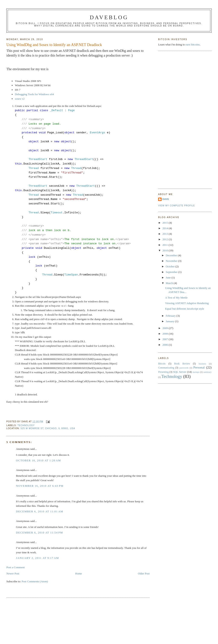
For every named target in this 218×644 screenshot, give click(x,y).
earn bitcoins (193, 44)
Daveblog (109, 17)
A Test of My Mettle (176, 298)
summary (207, 372)
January (171, 321)
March (170, 283)
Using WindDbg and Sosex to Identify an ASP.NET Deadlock (54, 45)
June (169, 278)
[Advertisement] (175, 119)
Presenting (163, 372)
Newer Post (13, 573)
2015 (166, 223)
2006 (166, 345)
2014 (166, 228)
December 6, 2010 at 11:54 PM (39, 533)
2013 (166, 234)
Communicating (166, 368)
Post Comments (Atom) (35, 581)
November (172, 261)
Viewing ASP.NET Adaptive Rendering (187, 303)
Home (79, 573)
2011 (166, 245)
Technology (26, 425)
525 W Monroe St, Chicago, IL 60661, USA (48, 428)
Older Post (144, 573)
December (172, 255)
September (172, 272)
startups (196, 372)
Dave (166, 199)
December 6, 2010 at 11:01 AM (40, 511)
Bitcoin (162, 364)
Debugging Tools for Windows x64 (34, 94)
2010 (166, 250)
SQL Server (180, 372)
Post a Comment (16, 567)
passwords (184, 368)
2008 (166, 334)
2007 (166, 339)
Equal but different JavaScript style (184, 309)
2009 (166, 328)
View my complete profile (177, 206)
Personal (199, 367)
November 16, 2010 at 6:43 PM (40, 486)
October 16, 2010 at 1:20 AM (38, 460)
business (202, 364)
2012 (166, 239)
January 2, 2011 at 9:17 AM (37, 558)
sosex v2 (20, 99)
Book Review (182, 364)
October (171, 266)
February (171, 316)
